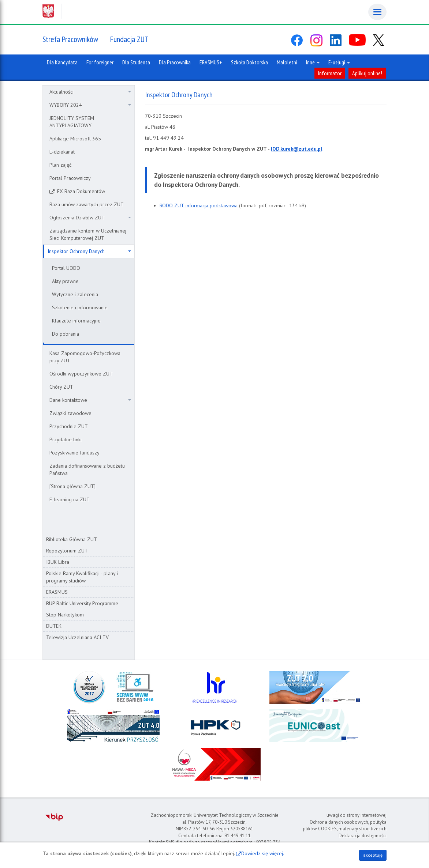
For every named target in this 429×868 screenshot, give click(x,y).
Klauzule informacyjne (76, 321)
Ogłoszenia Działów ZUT (90, 218)
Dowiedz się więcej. (263, 853)
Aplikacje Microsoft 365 (75, 139)
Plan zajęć (60, 165)
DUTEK (54, 626)
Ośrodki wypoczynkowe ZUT (81, 374)
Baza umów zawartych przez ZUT (87, 204)
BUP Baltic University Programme (82, 603)
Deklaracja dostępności (363, 836)
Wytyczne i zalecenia (75, 294)
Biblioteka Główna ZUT (72, 539)
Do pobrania (66, 334)
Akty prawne (65, 281)
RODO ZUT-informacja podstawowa (199, 205)
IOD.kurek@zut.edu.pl (296, 149)
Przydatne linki (66, 439)
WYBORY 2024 (90, 105)
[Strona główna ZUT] (72, 486)
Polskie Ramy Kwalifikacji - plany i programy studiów (82, 577)
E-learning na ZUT (70, 499)
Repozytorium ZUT (67, 551)
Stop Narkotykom (65, 615)
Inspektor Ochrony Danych (89, 251)
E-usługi (339, 62)
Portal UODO (66, 268)
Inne (313, 62)
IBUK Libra (58, 562)
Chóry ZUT (61, 387)
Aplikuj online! (367, 73)
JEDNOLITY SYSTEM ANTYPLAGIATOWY (72, 122)
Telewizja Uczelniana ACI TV (77, 637)
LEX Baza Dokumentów (80, 191)
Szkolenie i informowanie (80, 307)
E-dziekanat (62, 152)
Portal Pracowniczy (70, 178)
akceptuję (373, 855)
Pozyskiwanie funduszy (74, 453)
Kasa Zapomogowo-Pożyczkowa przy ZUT (85, 357)
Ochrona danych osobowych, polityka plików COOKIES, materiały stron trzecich (345, 826)
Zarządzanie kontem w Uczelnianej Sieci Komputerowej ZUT (88, 234)
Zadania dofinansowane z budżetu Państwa (87, 469)
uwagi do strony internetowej (357, 815)
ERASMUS (57, 592)
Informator (330, 73)
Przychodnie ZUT (69, 426)
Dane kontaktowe (90, 400)
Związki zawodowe (70, 413)
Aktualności (90, 92)
